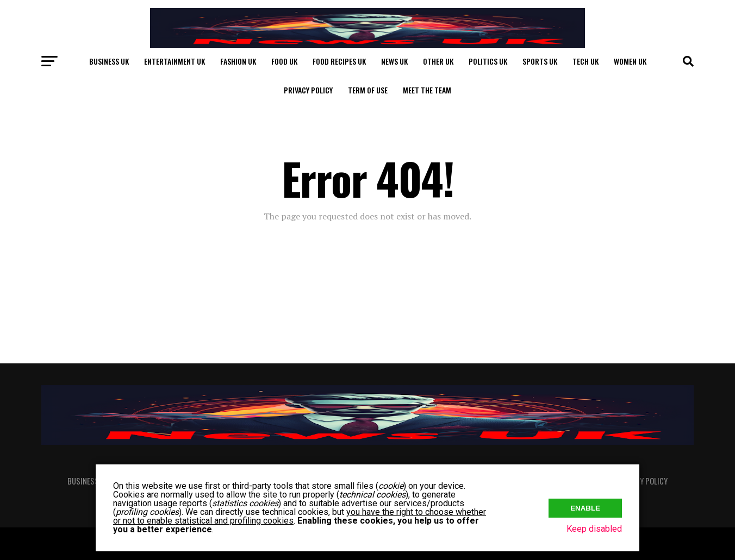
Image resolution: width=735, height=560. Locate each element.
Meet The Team (427, 90)
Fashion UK (238, 61)
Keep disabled (594, 529)
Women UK (630, 61)
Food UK (284, 61)
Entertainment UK (175, 61)
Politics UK (488, 61)
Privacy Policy (308, 90)
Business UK (109, 61)
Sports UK (540, 61)
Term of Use (368, 90)
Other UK (438, 61)
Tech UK (585, 61)
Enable (585, 506)
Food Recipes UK (339, 61)
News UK (394, 61)
